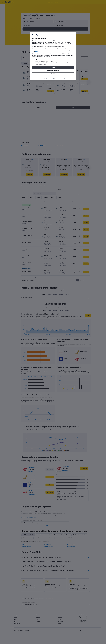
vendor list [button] (37, 51)
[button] (53, 67)
